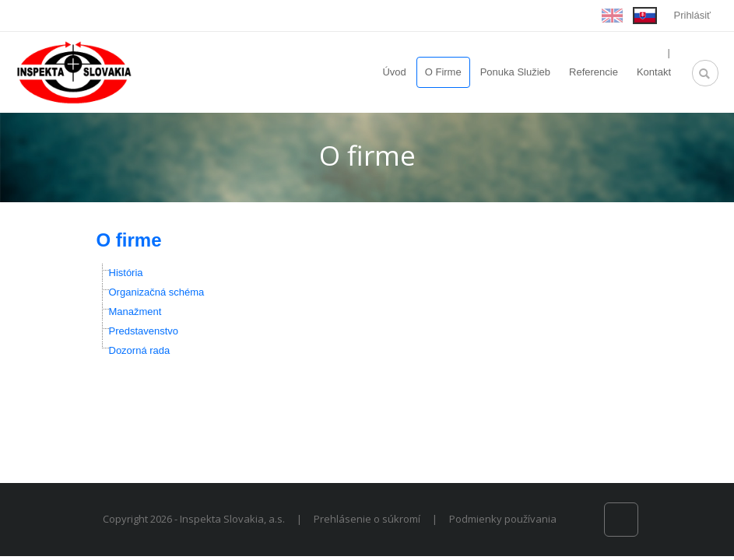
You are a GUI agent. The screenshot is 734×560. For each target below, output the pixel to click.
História (126, 273)
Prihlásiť (693, 15)
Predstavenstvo (144, 331)
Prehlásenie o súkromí (367, 519)
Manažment (135, 311)
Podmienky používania (503, 519)
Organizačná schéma (157, 292)
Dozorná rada (140, 350)
